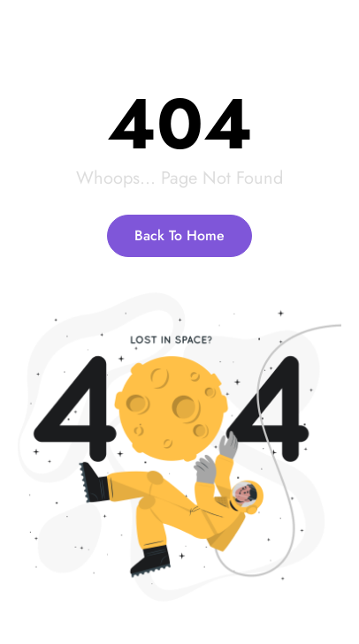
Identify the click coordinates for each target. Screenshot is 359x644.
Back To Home (179, 235)
